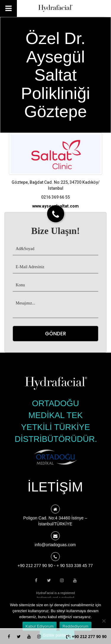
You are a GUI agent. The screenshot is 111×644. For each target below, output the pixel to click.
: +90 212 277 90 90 (86, 637)
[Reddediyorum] (104, 621)
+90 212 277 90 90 (35, 566)
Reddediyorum (75, 626)
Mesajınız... (55, 308)
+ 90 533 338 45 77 (75, 566)
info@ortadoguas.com (55, 545)
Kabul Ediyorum (40, 626)
